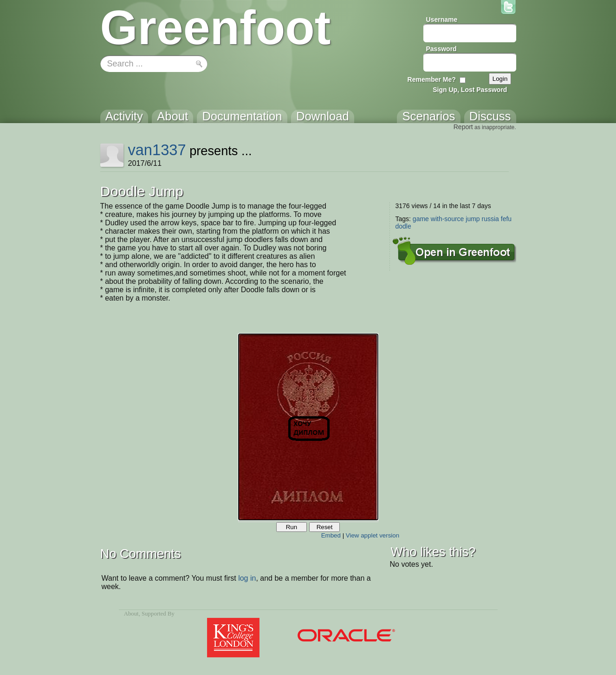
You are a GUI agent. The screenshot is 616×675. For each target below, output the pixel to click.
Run (292, 527)
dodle (403, 226)
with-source (447, 219)
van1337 (157, 150)
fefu (506, 219)
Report (463, 127)
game (421, 219)
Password (441, 49)
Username (442, 20)
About (131, 614)
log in (247, 578)
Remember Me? (432, 79)
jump (473, 219)
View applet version (373, 535)
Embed (331, 535)
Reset (325, 527)
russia (490, 219)
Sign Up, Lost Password (470, 90)
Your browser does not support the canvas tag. (308, 427)
